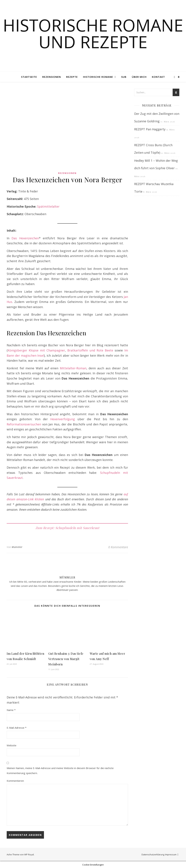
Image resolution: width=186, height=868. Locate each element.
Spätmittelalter (48, 206)
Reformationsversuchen (24, 424)
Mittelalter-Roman (73, 368)
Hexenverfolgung (63, 419)
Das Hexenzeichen (25, 238)
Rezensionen (52, 77)
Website (12, 745)
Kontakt (158, 77)
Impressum (171, 854)
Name (11, 710)
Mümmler (17, 547)
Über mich (139, 77)
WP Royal (29, 854)
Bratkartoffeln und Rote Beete (90, 350)
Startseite (29, 77)
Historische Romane (98, 77)
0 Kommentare (118, 547)
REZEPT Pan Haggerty (150, 129)
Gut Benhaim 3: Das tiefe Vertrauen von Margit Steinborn (66, 659)
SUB (124, 77)
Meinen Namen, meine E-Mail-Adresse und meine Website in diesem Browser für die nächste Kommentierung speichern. (60, 771)
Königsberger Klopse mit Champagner (36, 350)
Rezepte (72, 77)
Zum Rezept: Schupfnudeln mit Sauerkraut (67, 528)
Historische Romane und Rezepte (93, 33)
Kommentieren (15, 781)
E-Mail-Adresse (17, 728)
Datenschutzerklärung (153, 854)
